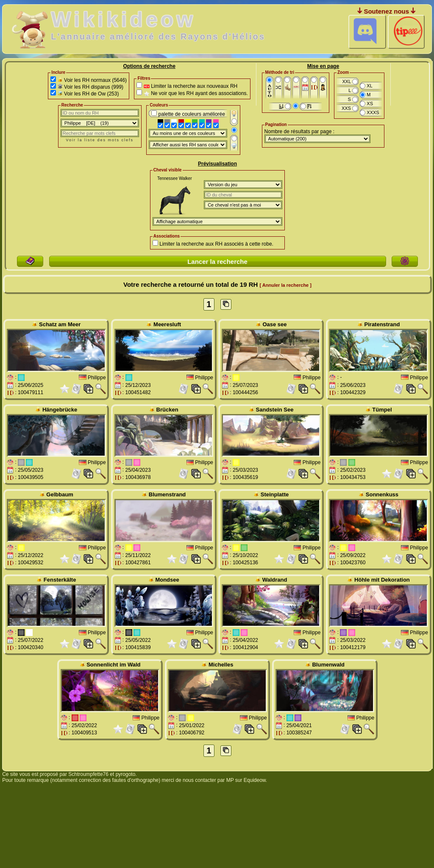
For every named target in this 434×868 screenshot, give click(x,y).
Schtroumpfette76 (88, 774)
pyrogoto (126, 774)
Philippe (97, 377)
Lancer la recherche (217, 262)
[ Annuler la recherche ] (286, 285)
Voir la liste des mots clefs (100, 140)
